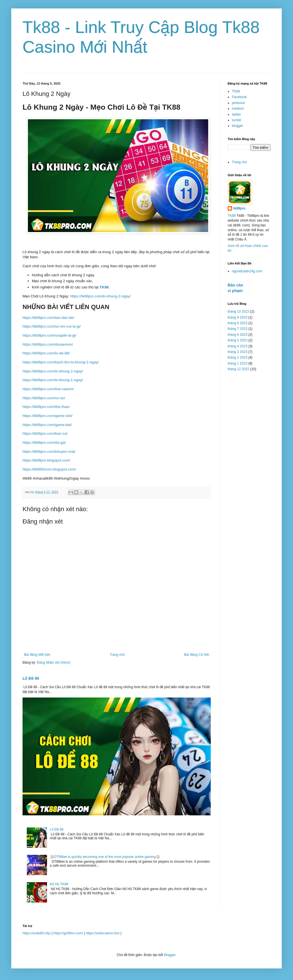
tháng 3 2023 (237, 352)
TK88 (104, 287)
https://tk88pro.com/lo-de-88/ (46, 353)
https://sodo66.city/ (37, 933)
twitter (236, 114)
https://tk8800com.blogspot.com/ (49, 469)
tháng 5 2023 (237, 340)
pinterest (238, 103)
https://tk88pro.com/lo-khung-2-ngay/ (100, 296)
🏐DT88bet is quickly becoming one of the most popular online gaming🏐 (105, 857)
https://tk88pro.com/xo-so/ (44, 398)
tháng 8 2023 (237, 323)
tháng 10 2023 (238, 312)
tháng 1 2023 (237, 363)
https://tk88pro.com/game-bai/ (47, 425)
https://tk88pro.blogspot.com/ (46, 460)
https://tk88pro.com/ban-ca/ (45, 433)
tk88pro (239, 208)
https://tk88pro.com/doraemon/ (48, 344)
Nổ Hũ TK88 (59, 884)
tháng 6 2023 (237, 335)
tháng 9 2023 (237, 317)
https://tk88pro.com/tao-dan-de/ (48, 318)
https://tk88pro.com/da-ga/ (44, 442)
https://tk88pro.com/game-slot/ (47, 416)
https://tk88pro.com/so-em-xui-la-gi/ (52, 326)
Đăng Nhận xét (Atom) (54, 663)
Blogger (170, 955)
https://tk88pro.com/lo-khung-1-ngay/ (53, 380)
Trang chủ (117, 655)
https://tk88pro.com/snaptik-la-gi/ (49, 335)
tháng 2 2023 (237, 357)
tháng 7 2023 (237, 329)
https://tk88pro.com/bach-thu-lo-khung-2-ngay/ (61, 362)
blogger (237, 126)
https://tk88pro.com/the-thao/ (46, 407)
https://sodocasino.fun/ (103, 933)
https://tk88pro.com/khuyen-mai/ (49, 452)
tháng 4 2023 (237, 346)
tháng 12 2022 (238, 369)
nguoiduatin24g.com (247, 271)
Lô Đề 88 (31, 678)
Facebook (239, 97)
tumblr (237, 120)
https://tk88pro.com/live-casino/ (48, 389)
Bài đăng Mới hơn (37, 655)
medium (238, 109)
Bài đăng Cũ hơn (197, 655)
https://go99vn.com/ (68, 933)
